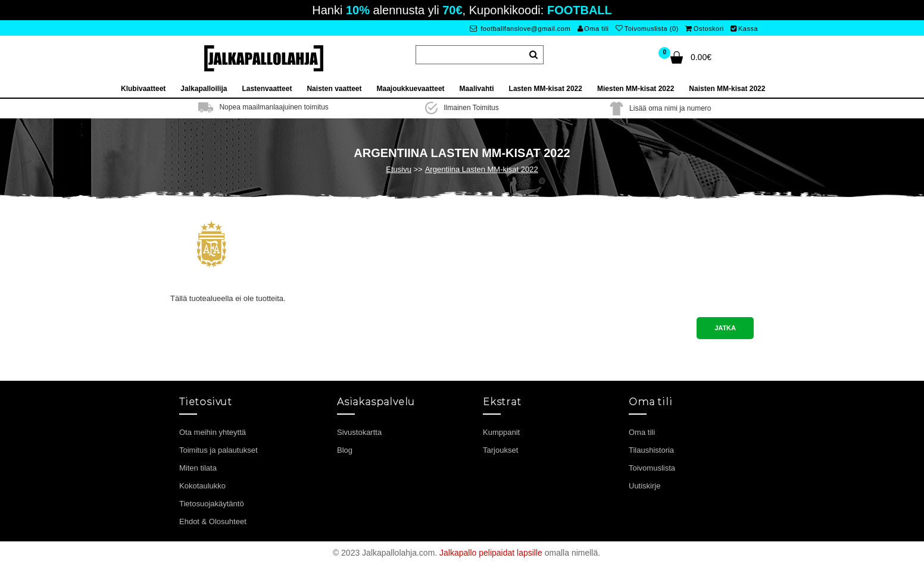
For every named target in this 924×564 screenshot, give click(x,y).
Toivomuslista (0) (647, 29)
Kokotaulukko (202, 486)
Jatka (725, 328)
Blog (345, 450)
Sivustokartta (359, 432)
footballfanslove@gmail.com (520, 29)
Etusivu (399, 169)
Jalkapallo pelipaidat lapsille (491, 553)
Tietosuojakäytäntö (212, 504)
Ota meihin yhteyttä (213, 432)
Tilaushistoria (651, 450)
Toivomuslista (652, 468)
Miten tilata (198, 468)
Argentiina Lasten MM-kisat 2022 (482, 169)
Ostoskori (704, 29)
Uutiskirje (644, 486)
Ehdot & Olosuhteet (213, 521)
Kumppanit (501, 432)
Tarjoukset (500, 450)
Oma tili (593, 29)
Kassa (744, 29)
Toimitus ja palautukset (218, 450)
